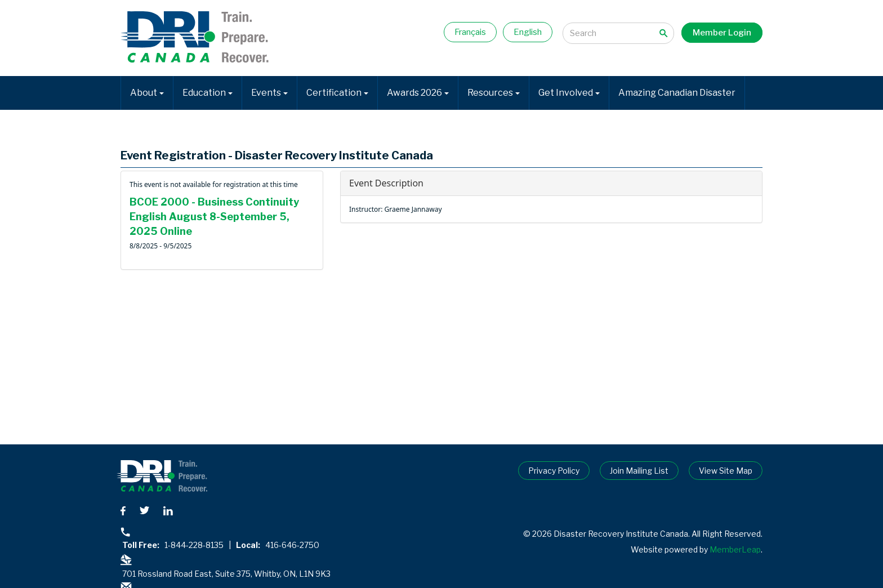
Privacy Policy (554, 471)
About (147, 93)
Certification (337, 93)
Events (269, 93)
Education (208, 93)
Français (470, 32)
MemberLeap (735, 549)
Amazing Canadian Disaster (677, 93)
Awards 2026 (418, 93)
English (528, 32)
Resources (494, 93)
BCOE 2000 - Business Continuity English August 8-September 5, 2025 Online (214, 216)
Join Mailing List (639, 471)
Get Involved (569, 93)
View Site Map (726, 471)
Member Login (722, 33)
